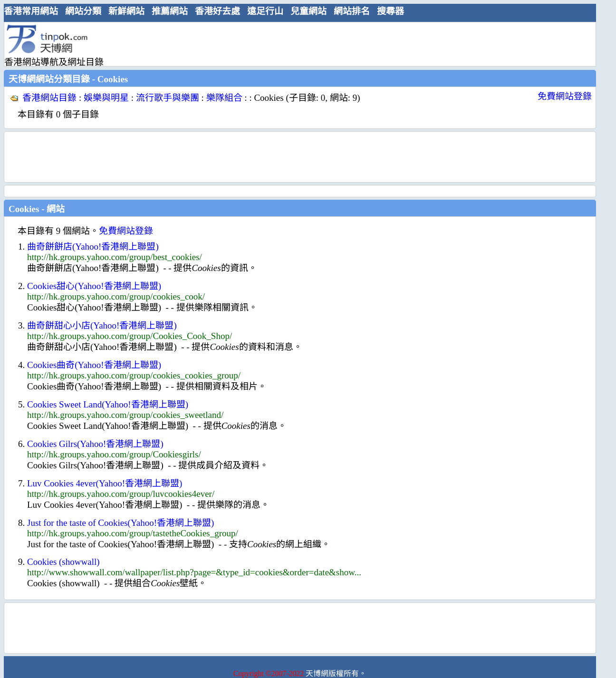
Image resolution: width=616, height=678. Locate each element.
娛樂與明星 (106, 98)
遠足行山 (265, 11)
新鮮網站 (126, 11)
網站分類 (83, 11)
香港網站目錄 (49, 98)
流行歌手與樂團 (168, 98)
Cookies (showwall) (63, 562)
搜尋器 (390, 11)
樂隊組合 (224, 98)
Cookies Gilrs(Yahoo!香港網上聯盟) (95, 444)
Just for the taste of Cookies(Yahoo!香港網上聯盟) (120, 523)
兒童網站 (308, 11)
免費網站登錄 (565, 96)
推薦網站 (170, 11)
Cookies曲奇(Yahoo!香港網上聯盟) (94, 365)
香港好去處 (217, 11)
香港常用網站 (31, 11)
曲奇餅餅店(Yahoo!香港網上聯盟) (93, 247)
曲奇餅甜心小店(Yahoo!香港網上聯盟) (102, 325)
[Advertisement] (296, 44)
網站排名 (352, 11)
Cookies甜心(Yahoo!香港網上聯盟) (94, 286)
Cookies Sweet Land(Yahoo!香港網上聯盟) (108, 404)
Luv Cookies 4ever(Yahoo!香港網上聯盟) (105, 483)
